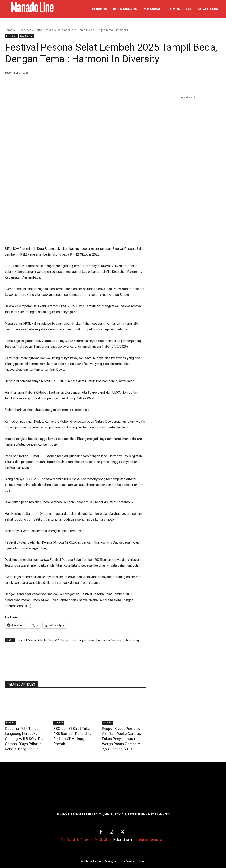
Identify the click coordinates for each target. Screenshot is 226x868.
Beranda (10, 30)
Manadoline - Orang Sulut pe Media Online (114, 853)
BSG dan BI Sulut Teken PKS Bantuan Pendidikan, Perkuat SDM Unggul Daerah (75, 733)
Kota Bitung (26, 36)
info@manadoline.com (150, 831)
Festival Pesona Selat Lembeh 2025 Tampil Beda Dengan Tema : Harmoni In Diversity (69, 640)
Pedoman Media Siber (96, 831)
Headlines (25, 30)
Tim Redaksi (69, 831)
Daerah (10, 723)
